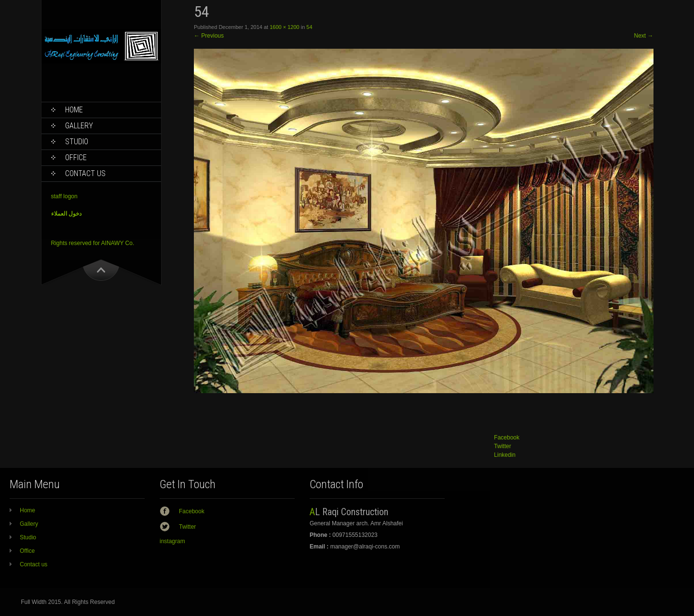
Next (643, 36)
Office (76, 157)
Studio (77, 142)
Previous (209, 36)
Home (74, 110)
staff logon (64, 196)
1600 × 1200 (284, 27)
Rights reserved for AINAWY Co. (93, 243)
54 (309, 27)
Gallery (79, 126)
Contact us (85, 173)
